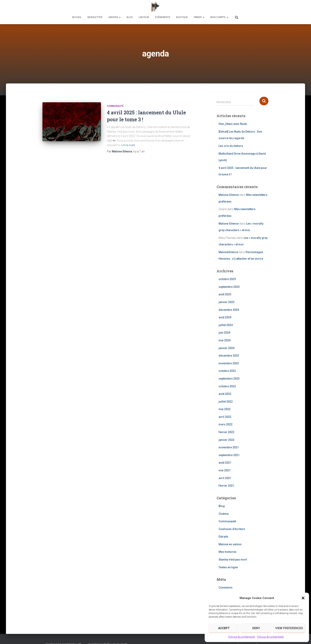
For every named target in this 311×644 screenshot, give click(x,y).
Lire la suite (128, 145)
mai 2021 (225, 470)
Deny (256, 628)
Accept (224, 628)
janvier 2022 (227, 440)
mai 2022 (225, 409)
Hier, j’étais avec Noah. (233, 124)
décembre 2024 (229, 310)
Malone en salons (230, 544)
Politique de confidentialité (241, 637)
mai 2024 (225, 340)
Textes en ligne (228, 567)
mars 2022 (226, 424)
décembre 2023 (229, 356)
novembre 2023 (229, 363)
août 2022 (225, 394)
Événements (163, 17)
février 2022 (226, 432)
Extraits (223, 537)
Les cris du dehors (231, 146)
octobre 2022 (227, 386)
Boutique (182, 17)
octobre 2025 (227, 279)
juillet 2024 (226, 325)
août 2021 (225, 463)
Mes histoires (227, 552)
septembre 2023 (229, 379)
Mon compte (219, 17)
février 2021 (226, 486)
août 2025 (225, 294)
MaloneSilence (228, 252)
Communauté (115, 106)
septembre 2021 (229, 455)
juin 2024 (224, 333)
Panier (199, 17)
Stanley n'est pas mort (233, 560)
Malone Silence (229, 195)
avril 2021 (225, 478)
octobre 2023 (227, 371)
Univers (114, 17)
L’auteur (144, 17)
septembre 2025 (229, 287)
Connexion (226, 588)
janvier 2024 (227, 348)
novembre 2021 (229, 447)
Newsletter (95, 17)
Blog (130, 17)
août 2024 (225, 317)
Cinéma (224, 514)
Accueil (77, 17)
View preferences (289, 628)
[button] (303, 598)
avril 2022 (225, 417)
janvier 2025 (227, 302)
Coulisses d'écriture (232, 529)
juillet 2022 (226, 402)
